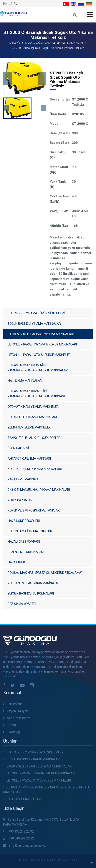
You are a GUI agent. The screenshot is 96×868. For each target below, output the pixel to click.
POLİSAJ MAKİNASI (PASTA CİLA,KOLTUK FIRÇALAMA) (45, 573)
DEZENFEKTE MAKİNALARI (26, 552)
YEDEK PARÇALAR (20, 500)
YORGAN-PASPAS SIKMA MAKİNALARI (34, 583)
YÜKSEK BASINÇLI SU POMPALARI (31, 593)
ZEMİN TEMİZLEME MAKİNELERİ (29, 427)
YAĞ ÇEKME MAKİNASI (23, 479)
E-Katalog (13, 732)
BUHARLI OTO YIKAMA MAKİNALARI (32, 417)
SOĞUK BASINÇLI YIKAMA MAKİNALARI (35, 324)
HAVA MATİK (16, 562)
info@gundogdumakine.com (29, 846)
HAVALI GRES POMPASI (24, 542)
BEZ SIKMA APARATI (22, 604)
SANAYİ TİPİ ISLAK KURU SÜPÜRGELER (34, 438)
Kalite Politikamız (18, 718)
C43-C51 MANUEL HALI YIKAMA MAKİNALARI (39, 490)
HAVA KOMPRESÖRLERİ (24, 521)
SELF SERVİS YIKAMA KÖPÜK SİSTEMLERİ (36, 313)
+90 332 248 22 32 (21, 831)
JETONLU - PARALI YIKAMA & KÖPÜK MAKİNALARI (42, 344)
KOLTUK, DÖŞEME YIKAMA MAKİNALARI (35, 469)
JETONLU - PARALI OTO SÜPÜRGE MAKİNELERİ (39, 355)
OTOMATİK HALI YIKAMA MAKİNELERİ (33, 407)
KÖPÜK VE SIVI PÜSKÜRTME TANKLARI (34, 510)
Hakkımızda (15, 704)
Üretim (11, 725)
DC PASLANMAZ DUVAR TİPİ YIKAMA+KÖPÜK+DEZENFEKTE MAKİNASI (36, 394)
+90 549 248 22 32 (21, 838)
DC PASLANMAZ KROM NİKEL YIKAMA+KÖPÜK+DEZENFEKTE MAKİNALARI (38, 368)
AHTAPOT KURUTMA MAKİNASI (29, 459)
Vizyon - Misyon (17, 711)
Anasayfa (15, 43)
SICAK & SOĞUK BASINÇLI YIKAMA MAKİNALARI (54, 43)
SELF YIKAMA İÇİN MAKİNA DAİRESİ (32, 531)
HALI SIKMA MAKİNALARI (25, 381)
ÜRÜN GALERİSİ (18, 448)
